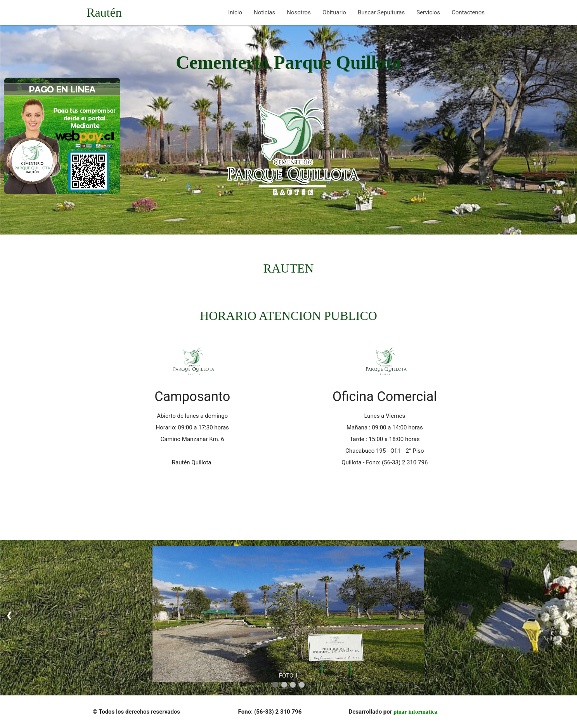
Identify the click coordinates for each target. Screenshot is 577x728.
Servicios (428, 12)
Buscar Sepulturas (381, 12)
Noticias (264, 12)
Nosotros (299, 12)
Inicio (235, 12)
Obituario (334, 12)
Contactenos (468, 12)
